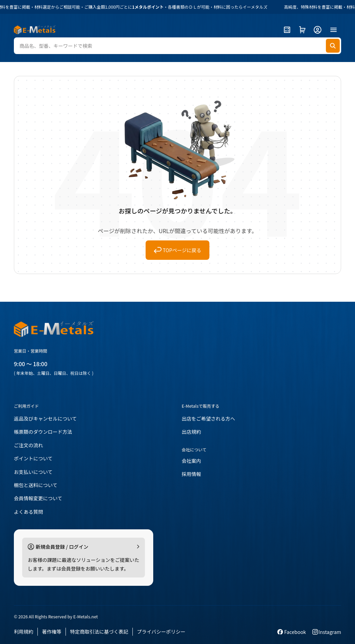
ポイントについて (33, 458)
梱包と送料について (36, 485)
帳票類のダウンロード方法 (43, 432)
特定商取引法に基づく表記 (99, 632)
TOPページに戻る (178, 250)
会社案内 (191, 461)
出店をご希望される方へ (208, 418)
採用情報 (191, 474)
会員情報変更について (38, 498)
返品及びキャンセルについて (45, 418)
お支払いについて (33, 472)
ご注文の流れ (28, 445)
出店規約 (191, 432)
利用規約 (24, 632)
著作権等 (52, 632)
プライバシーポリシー (161, 632)
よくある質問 (28, 512)
